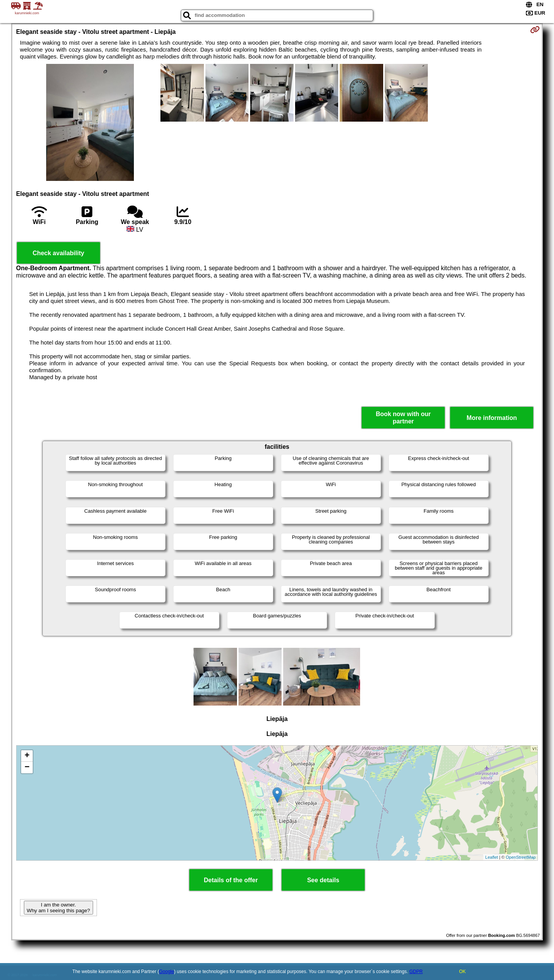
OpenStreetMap (521, 857)
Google (167, 972)
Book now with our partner (403, 418)
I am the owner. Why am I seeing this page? (58, 908)
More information (492, 418)
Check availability (58, 253)
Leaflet (491, 857)
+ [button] (27, 756)
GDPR (416, 972)
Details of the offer (231, 880)
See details (323, 880)
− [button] (27, 768)
